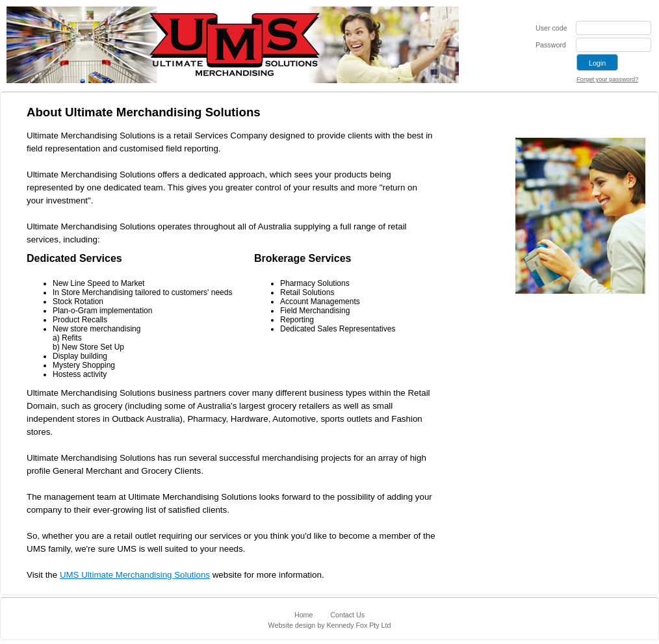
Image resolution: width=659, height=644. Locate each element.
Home (304, 615)
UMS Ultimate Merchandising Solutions (135, 575)
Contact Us (347, 615)
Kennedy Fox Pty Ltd (358, 625)
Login (597, 63)
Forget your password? (607, 79)
